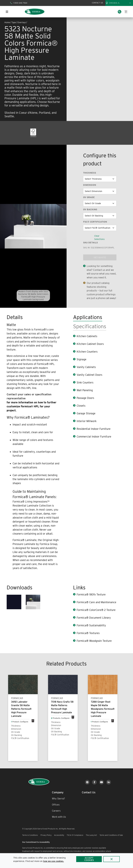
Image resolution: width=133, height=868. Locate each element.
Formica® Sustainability (91, 625)
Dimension (90, 185)
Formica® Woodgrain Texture (94, 641)
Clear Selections (99, 238)
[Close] (112, 859)
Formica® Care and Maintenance (96, 602)
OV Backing (90, 209)
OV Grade (89, 197)
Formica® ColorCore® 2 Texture (96, 610)
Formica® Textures (88, 633)
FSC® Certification (95, 222)
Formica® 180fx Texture (91, 594)
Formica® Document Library (94, 618)
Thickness (90, 173)
